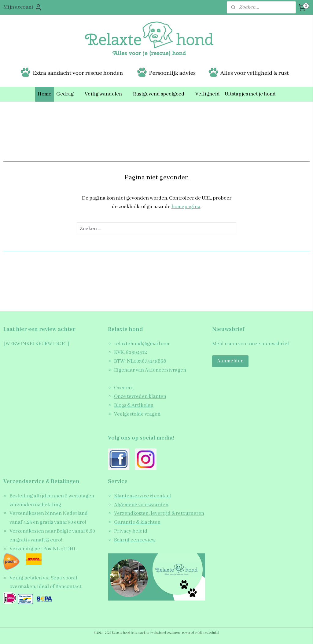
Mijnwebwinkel (209, 633)
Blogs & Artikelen (134, 405)
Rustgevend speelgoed (162, 94)
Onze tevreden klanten (140, 397)
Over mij (124, 388)
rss (147, 633)
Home (44, 94)
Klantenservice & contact (143, 496)
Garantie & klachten (137, 522)
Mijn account (23, 7)
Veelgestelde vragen (137, 414)
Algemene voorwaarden (141, 505)
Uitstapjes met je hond (250, 94)
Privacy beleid (131, 531)
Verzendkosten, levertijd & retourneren (159, 513)
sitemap (138, 633)
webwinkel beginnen (166, 633)
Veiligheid (208, 94)
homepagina (186, 207)
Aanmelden (230, 361)
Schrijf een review (135, 540)
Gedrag (68, 94)
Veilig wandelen (106, 94)
